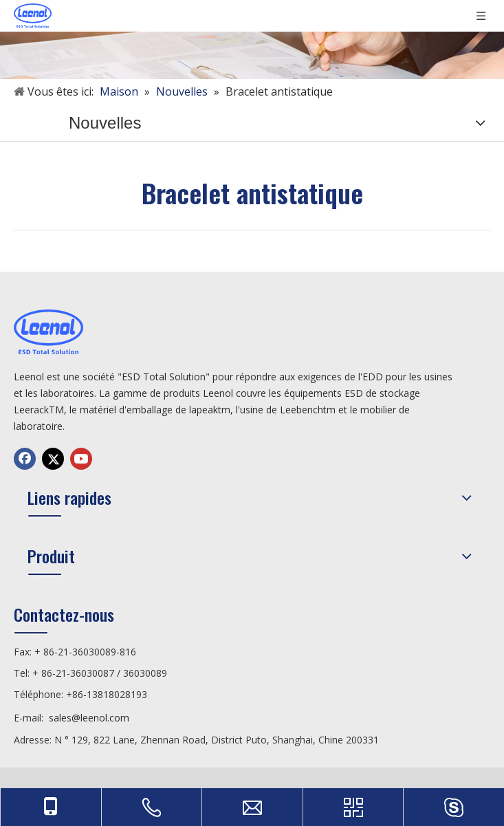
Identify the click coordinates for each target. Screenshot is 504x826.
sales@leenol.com (89, 718)
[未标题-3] (252, 40)
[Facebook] (25, 459)
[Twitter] (53, 459)
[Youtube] (81, 459)
